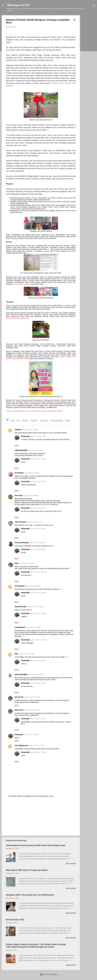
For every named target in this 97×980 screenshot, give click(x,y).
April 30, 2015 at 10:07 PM (32, 697)
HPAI (63, 305)
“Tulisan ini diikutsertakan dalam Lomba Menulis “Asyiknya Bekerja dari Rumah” (34, 411)
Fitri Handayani (20, 586)
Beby (16, 654)
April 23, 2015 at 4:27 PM (38, 508)
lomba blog (44, 421)
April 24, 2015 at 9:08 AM (33, 586)
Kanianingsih (25, 436)
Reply (17, 446)
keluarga (25, 421)
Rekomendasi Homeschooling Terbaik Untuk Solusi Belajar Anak (36, 845)
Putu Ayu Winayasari (22, 543)
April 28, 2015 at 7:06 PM (38, 683)
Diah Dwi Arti (19, 697)
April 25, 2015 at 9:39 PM (33, 627)
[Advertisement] (88, 47)
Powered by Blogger (48, 974)
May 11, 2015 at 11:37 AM (38, 752)
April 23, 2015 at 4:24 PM (34, 522)
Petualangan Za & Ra (18, 5)
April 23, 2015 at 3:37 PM (38, 436)
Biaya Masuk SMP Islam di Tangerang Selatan (27, 870)
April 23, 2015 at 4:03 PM (31, 496)
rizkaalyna (18, 430)
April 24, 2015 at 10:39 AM (35, 607)
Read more (71, 864)
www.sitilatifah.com (21, 746)
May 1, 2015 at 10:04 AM (38, 719)
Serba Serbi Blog (57, 421)
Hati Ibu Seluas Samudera (21, 284)
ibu (18, 421)
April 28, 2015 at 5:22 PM (38, 661)
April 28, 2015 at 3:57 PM (26, 654)
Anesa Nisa (19, 495)
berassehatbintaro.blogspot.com (17, 318)
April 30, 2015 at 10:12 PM (32, 710)
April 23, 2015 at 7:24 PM (27, 563)
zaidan (68, 421)
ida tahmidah (19, 473)
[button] (74, 20)
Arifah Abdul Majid (21, 674)
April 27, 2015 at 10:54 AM (38, 640)
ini (48, 130)
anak (13, 421)
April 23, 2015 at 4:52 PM (37, 543)
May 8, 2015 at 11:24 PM (36, 746)
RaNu (16, 563)
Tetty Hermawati (20, 522)
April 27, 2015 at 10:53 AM (38, 572)
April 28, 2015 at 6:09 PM (36, 675)
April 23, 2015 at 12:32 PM (30, 430)
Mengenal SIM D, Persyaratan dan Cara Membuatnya (30, 895)
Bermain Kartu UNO (15, 920)
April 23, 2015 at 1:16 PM (36, 450)
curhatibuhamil (20, 627)
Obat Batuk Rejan (21, 607)
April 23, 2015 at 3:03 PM (32, 473)
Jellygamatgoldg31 (21, 450)
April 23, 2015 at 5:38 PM (38, 549)
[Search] (94, 6)
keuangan (34, 421)
